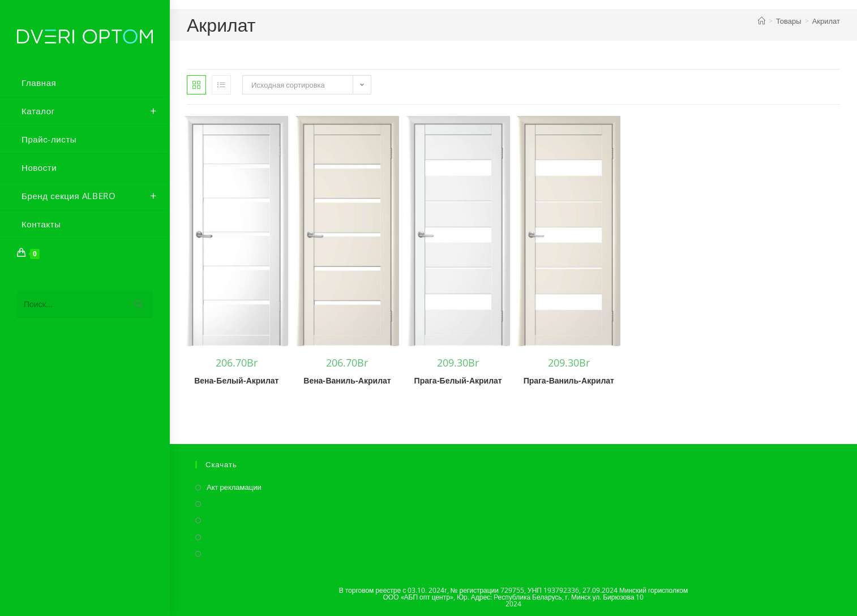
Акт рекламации (234, 487)
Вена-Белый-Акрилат (236, 380)
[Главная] (762, 21)
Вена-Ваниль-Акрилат (347, 380)
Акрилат (826, 21)
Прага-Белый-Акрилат (458, 380)
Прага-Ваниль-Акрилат (569, 380)
